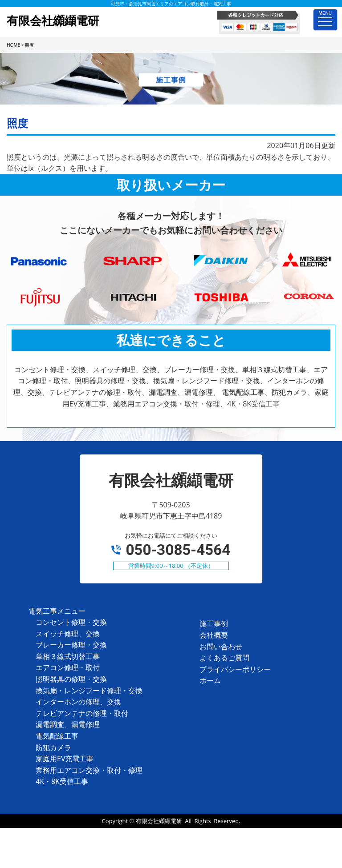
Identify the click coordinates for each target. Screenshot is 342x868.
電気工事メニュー (57, 611)
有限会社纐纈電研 (159, 821)
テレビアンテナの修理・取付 (82, 713)
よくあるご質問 (224, 658)
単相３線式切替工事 (68, 656)
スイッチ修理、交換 (68, 634)
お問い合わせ (221, 647)
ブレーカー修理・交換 (71, 645)
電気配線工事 (57, 736)
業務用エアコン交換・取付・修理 (89, 770)
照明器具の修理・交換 (71, 679)
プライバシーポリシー (235, 669)
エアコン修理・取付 (68, 667)
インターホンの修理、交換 (78, 702)
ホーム (210, 680)
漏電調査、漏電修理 (68, 724)
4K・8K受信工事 (62, 781)
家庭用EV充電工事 (65, 759)
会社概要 (214, 635)
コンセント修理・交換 (71, 622)
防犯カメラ (53, 747)
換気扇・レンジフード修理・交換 (89, 691)
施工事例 (214, 623)
